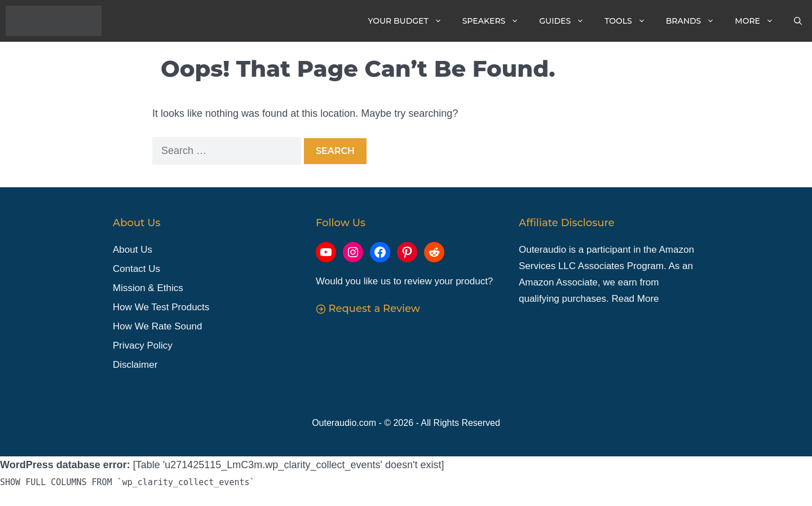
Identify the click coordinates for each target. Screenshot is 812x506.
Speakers (496, 21)
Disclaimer (135, 365)
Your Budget (410, 21)
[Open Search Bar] (798, 21)
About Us (133, 250)
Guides (567, 21)
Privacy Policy (143, 346)
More (759, 21)
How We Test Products (161, 307)
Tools (630, 21)
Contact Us (136, 269)
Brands (696, 21)
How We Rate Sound (157, 326)
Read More (635, 299)
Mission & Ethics (148, 288)
